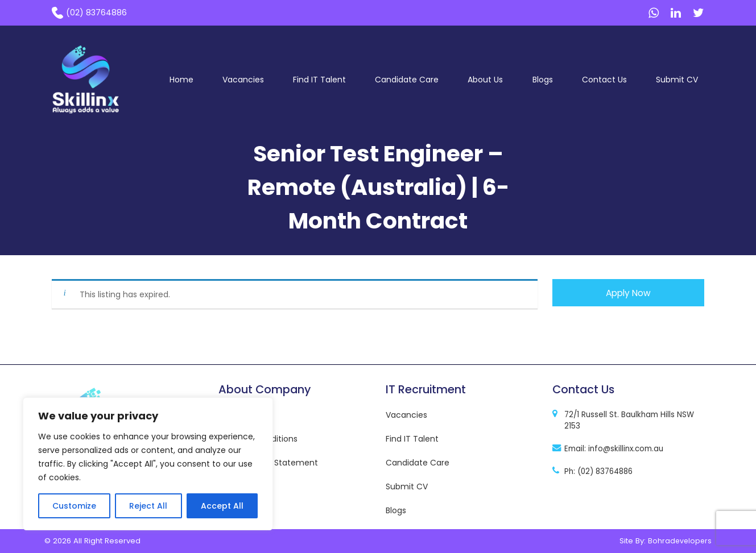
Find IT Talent (319, 80)
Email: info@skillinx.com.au (614, 449)
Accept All (222, 506)
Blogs (543, 80)
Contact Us (604, 80)
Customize (74, 506)
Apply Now (628, 293)
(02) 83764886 (96, 13)
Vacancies (243, 80)
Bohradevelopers (680, 541)
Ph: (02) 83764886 (598, 471)
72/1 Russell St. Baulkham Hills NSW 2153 (629, 420)
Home (181, 80)
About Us (485, 80)
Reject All (148, 506)
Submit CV (677, 80)
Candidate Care (407, 80)
